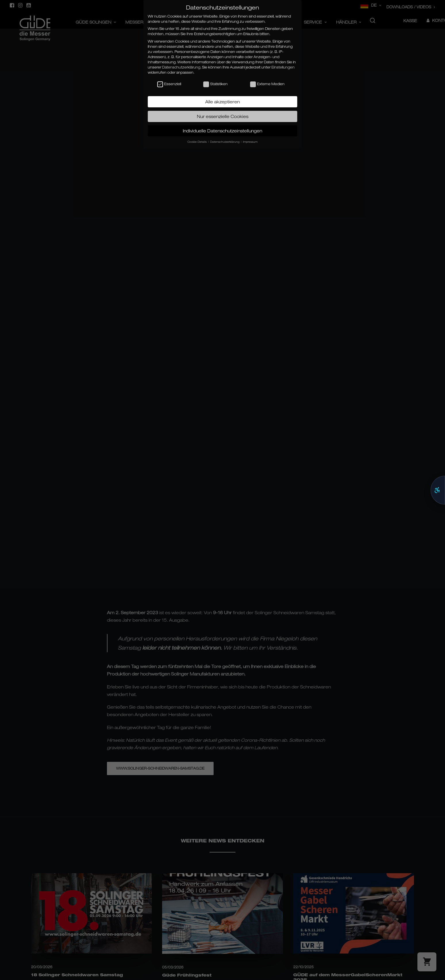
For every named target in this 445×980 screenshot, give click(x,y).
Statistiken (215, 84)
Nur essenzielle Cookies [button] (223, 116)
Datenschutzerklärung (181, 67)
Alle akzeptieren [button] (222, 102)
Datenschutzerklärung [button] (225, 142)
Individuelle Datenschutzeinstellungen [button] (222, 131)
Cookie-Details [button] (197, 142)
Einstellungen (283, 67)
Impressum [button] (250, 142)
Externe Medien (267, 84)
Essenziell (169, 84)
